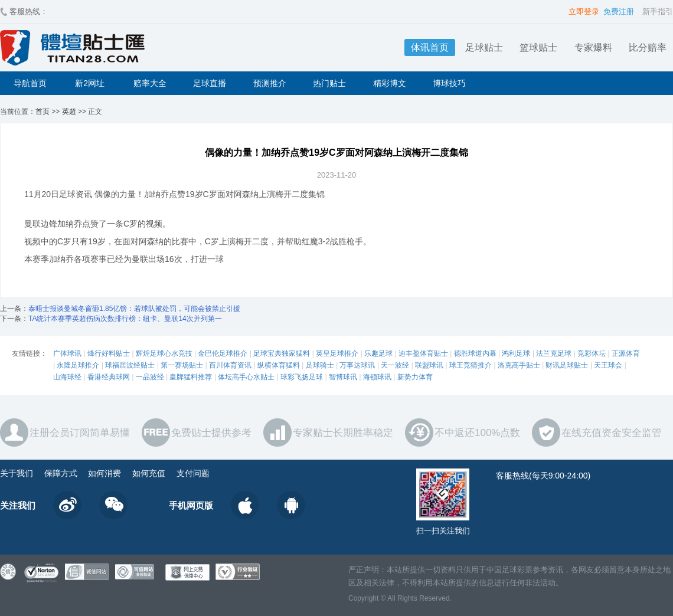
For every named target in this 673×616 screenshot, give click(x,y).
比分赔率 (648, 47)
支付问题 (193, 473)
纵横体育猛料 (279, 365)
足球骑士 (320, 365)
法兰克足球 (554, 353)
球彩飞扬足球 (302, 377)
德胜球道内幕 (475, 353)
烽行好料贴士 (109, 353)
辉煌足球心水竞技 (164, 353)
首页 (43, 112)
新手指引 (658, 12)
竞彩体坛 (592, 353)
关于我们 (17, 473)
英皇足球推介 (337, 353)
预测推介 (270, 83)
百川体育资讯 (230, 365)
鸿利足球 (516, 353)
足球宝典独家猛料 (282, 353)
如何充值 (149, 473)
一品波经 (150, 377)
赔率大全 (150, 83)
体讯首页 (430, 47)
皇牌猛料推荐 (191, 377)
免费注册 (619, 12)
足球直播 (210, 83)
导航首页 (30, 83)
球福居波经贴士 (130, 365)
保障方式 (61, 473)
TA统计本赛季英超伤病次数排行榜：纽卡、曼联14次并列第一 (125, 319)
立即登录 (584, 12)
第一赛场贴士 (182, 365)
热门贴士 (329, 83)
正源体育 (626, 353)
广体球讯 (67, 353)
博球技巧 (449, 83)
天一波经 (395, 365)
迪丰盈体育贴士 (423, 353)
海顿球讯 (377, 377)
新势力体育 (415, 377)
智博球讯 (343, 377)
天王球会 (608, 365)
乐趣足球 (378, 353)
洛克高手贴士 (519, 365)
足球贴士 (484, 47)
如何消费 (104, 473)
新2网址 (90, 83)
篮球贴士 (538, 47)
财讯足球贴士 (567, 365)
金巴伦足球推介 (223, 353)
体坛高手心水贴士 (246, 377)
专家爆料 (593, 47)
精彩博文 (390, 83)
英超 (69, 112)
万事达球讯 (357, 365)
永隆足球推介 (78, 365)
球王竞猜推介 (471, 365)
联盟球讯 (429, 365)
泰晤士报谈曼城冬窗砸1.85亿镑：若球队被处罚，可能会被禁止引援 (134, 309)
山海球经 (67, 377)
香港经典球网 (109, 377)
